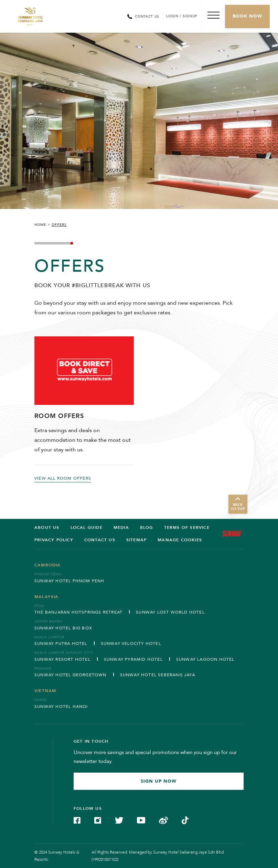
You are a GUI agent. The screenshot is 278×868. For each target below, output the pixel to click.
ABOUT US (47, 527)
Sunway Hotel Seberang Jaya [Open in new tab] (158, 675)
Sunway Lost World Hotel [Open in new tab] (170, 612)
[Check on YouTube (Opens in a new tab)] (141, 820)
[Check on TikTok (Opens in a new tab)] (185, 820)
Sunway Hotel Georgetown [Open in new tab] (71, 675)
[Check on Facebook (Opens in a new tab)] (77, 820)
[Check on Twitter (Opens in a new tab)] (119, 820)
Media (121, 527)
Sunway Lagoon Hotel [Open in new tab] (205, 659)
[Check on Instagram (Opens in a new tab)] (98, 820)
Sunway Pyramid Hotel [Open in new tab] (133, 659)
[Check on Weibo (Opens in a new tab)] (163, 820)
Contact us (100, 540)
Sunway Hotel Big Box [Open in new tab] (63, 628)
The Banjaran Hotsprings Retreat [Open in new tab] (78, 612)
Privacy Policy (54, 540)
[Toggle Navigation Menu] (213, 17)
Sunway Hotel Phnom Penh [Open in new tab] (69, 581)
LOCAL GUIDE (87, 527)
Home (40, 225)
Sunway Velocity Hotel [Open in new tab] (131, 644)
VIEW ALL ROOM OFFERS (63, 478)
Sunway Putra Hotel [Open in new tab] (61, 644)
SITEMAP (136, 540)
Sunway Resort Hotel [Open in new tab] (62, 659)
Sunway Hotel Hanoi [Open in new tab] (61, 707)
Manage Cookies (180, 540)
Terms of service (187, 527)
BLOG (147, 527)
